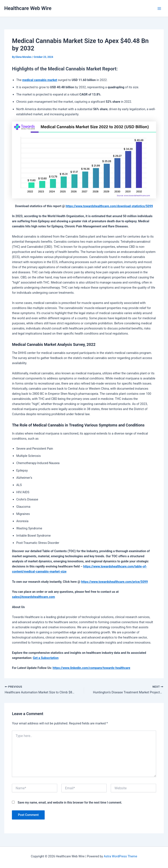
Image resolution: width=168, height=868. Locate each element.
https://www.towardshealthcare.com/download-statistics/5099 (109, 206)
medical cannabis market (40, 80)
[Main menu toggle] (159, 9)
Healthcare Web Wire (28, 8)
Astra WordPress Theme (120, 856)
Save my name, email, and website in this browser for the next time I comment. (70, 803)
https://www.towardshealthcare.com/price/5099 (114, 582)
